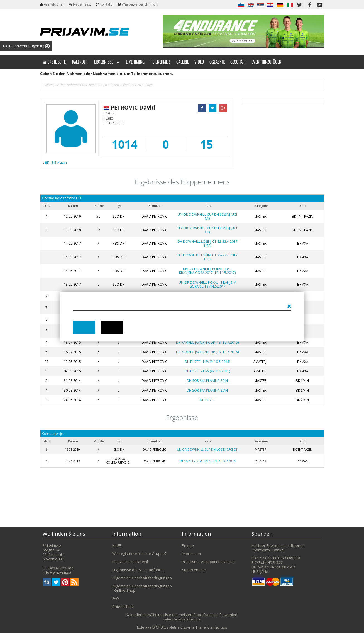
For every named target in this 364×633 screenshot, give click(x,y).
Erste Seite (54, 62)
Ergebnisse (107, 62)
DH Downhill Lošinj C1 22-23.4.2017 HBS (207, 243)
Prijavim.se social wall (130, 562)
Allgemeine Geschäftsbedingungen (142, 578)
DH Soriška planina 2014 (207, 380)
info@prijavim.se (57, 572)
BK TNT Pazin (56, 162)
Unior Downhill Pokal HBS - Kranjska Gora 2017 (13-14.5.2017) (207, 271)
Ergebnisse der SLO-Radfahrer (138, 570)
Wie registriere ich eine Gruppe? (139, 554)
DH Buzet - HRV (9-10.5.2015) (207, 362)
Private (188, 545)
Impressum (191, 554)
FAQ (116, 598)
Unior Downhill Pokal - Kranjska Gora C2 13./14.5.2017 (207, 284)
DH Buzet (207, 400)
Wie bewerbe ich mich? (138, 4)
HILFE (117, 545)
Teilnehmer (160, 62)
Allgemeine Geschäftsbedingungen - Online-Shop (142, 588)
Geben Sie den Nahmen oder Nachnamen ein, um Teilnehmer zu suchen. (107, 74)
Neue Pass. (80, 4)
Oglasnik (217, 62)
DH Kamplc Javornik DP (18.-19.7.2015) (207, 342)
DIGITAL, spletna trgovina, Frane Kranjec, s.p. (190, 627)
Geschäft (238, 62)
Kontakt (104, 4)
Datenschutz (123, 607)
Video (199, 62)
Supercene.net (194, 570)
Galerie (183, 62)
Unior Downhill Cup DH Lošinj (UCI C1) (207, 216)
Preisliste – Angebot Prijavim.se (208, 562)
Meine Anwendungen (26, 46)
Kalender (80, 62)
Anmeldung (51, 4)
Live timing (135, 62)
